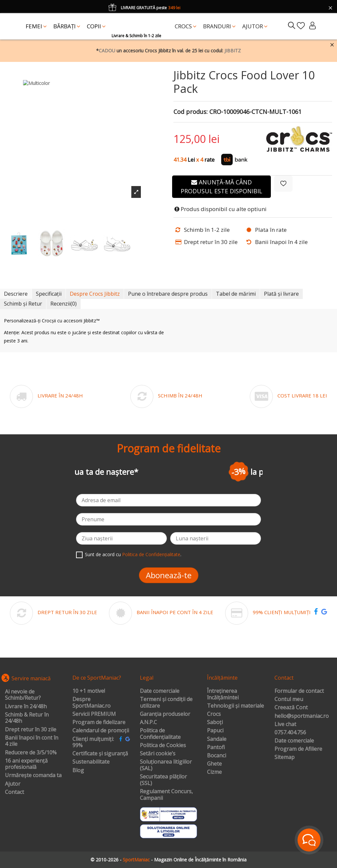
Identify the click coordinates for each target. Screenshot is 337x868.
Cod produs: (191, 112)
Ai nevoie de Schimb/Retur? (23, 695)
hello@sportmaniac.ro (302, 716)
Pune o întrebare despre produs (168, 294)
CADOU (107, 51)
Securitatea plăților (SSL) (163, 780)
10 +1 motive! (89, 691)
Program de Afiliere (298, 749)
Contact (14, 792)
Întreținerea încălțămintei (223, 694)
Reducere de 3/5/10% (31, 753)
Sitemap (285, 757)
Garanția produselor (165, 714)
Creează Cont (291, 708)
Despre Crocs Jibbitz (95, 294)
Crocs (214, 714)
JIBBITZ (233, 51)
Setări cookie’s (158, 754)
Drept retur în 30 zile (31, 730)
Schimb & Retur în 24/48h (27, 718)
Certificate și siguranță (100, 754)
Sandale (217, 739)
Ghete (214, 764)
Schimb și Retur (23, 304)
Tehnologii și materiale (235, 706)
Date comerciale (160, 691)
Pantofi (216, 747)
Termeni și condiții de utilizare (166, 703)
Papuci (215, 731)
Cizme (214, 772)
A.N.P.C (148, 722)
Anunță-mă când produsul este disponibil (221, 187)
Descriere (16, 294)
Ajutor (13, 784)
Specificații (49, 294)
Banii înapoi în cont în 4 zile (32, 741)
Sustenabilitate (91, 762)
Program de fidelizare (99, 722)
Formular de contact (299, 691)
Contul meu (289, 699)
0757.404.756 (290, 733)
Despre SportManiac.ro (91, 703)
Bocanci (217, 756)
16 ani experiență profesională (26, 764)
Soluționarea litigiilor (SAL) (166, 765)
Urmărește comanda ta (33, 775)
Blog (78, 771)
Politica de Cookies (163, 746)
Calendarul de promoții (101, 731)
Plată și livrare (281, 294)
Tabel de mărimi (236, 294)
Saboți (215, 722)
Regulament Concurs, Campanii (166, 795)
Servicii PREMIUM (94, 714)
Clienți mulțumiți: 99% (93, 742)
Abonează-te (169, 575)
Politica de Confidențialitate (151, 554)
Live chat (285, 724)
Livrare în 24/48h (26, 707)
